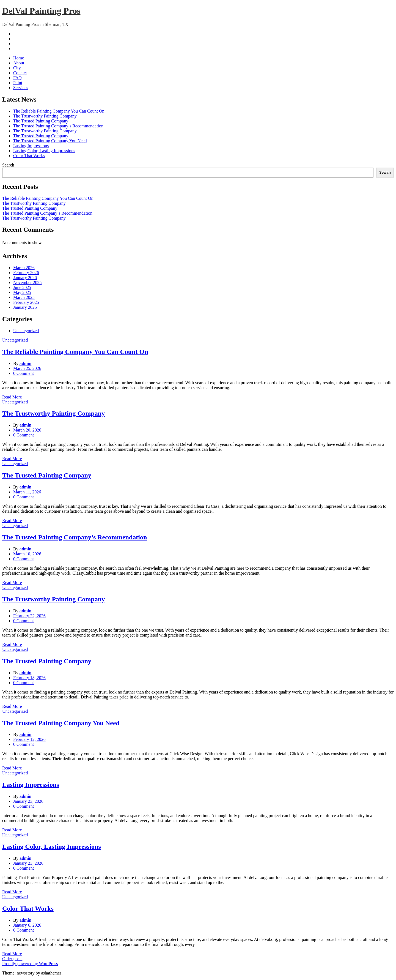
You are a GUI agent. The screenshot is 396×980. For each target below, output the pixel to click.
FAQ (17, 78)
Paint (18, 83)
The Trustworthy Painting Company (45, 116)
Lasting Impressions (31, 146)
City (17, 68)
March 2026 (24, 268)
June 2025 (22, 287)
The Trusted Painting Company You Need (50, 141)
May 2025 (22, 292)
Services (21, 88)
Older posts (12, 959)
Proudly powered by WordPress (30, 964)
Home (19, 58)
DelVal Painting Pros (41, 11)
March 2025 (24, 297)
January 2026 (25, 278)
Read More (12, 397)
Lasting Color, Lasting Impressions (44, 151)
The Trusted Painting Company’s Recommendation (58, 126)
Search (8, 165)
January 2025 (25, 307)
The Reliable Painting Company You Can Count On (59, 111)
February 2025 (26, 302)
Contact (20, 73)
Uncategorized (26, 331)
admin (26, 363)
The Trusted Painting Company (41, 121)
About (19, 63)
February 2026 (26, 273)
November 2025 (28, 282)
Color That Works (29, 156)
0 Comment (24, 373)
